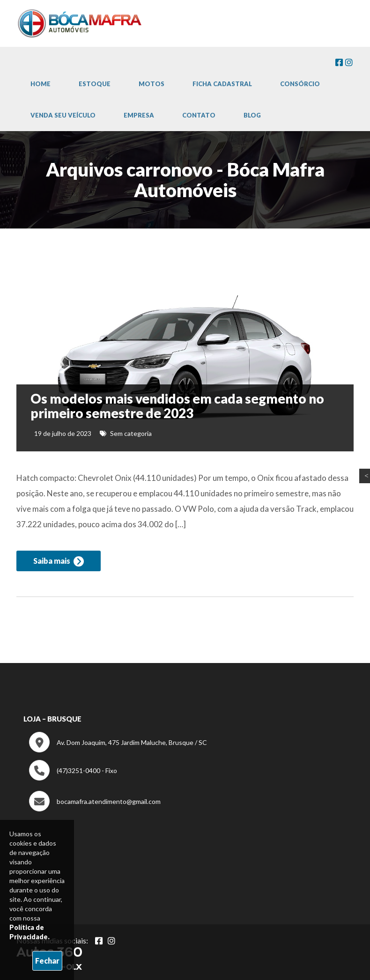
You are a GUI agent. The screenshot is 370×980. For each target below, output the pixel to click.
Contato (199, 115)
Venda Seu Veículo (63, 115)
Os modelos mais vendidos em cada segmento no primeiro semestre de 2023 (177, 406)
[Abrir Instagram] (111, 941)
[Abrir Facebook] (99, 941)
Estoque (95, 84)
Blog (252, 115)
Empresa (139, 115)
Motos (152, 84)
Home (41, 84)
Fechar (47, 961)
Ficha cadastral (222, 84)
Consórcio (300, 84)
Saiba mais (59, 561)
